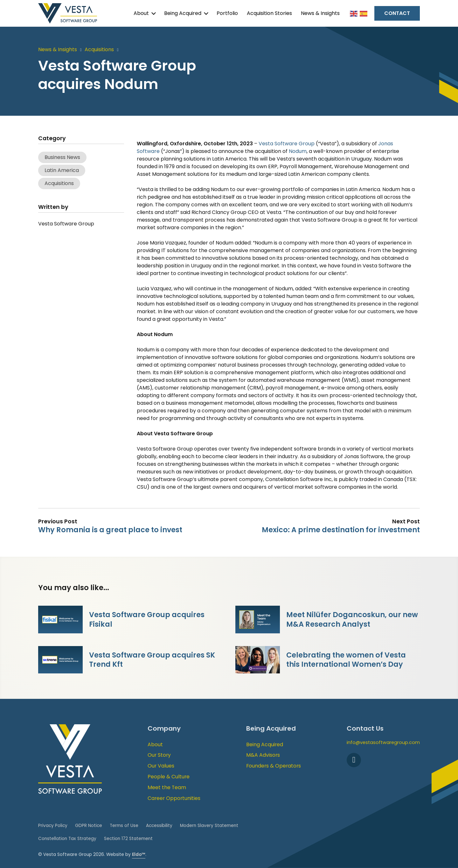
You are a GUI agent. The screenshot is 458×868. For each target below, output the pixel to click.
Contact (397, 13)
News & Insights (320, 13)
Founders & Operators (274, 766)
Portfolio (227, 13)
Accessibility (159, 826)
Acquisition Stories (269, 13)
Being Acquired (183, 13)
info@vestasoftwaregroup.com (383, 742)
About (141, 13)
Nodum (298, 151)
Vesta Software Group (287, 144)
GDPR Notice (89, 826)
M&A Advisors (263, 755)
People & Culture (169, 777)
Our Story (159, 755)
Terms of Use (124, 826)
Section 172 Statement (128, 839)
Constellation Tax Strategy (67, 839)
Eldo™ (139, 854)
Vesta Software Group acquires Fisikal (147, 619)
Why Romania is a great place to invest (110, 530)
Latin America (62, 170)
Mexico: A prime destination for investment (341, 530)
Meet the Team (167, 787)
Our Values (161, 766)
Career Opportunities (174, 798)
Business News (62, 157)
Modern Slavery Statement (209, 826)
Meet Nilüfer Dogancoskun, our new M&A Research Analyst (352, 619)
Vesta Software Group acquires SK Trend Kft (152, 660)
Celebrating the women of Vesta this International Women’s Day (346, 660)
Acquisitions (99, 49)
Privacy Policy (53, 826)
